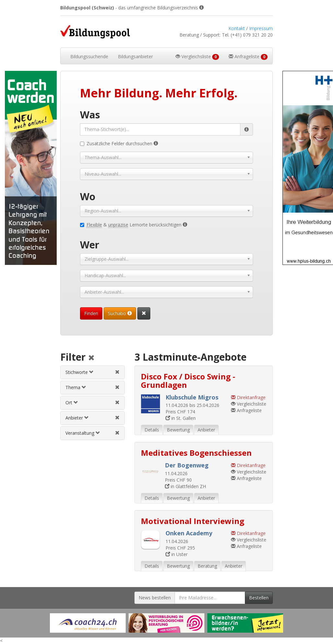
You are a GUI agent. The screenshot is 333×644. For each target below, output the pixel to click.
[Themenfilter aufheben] (117, 387)
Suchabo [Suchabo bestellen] (120, 313)
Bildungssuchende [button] (89, 56)
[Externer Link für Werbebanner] (88, 623)
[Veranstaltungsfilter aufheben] (117, 433)
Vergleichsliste (249, 404)
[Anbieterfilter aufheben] (117, 418)
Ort (72, 403)
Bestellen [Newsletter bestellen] (259, 598)
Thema (76, 387)
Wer (90, 245)
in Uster (177, 554)
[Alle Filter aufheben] (91, 358)
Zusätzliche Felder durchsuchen (119, 143)
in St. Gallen (181, 418)
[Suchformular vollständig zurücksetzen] (144, 313)
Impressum (261, 28)
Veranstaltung (83, 433)
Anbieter (77, 418)
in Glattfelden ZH (185, 486)
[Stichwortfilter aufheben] (117, 372)
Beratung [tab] (207, 566)
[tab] (92, 372)
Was (90, 115)
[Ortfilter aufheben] (117, 403)
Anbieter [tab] (206, 430)
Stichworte (80, 372)
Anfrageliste (246, 410)
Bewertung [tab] (178, 430)
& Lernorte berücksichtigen (134, 225)
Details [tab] (152, 430)
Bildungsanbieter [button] (135, 56)
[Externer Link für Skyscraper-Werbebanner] (28, 168)
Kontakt (237, 28)
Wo (88, 196)
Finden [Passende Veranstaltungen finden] (91, 313)
